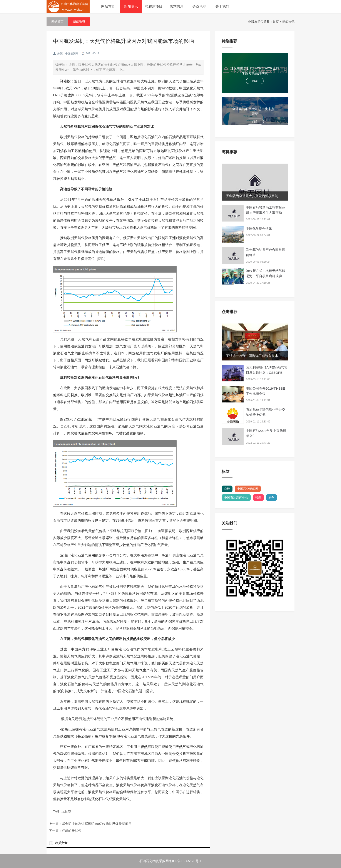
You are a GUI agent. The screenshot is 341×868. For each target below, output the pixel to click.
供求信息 (177, 6)
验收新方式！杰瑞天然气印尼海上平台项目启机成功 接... (266, 276)
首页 (276, 22)
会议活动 (199, 6)
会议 (227, 489)
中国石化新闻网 (248, 489)
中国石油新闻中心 (236, 498)
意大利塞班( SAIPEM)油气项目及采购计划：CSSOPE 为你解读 (267, 373)
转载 (258, 498)
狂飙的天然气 (72, 831)
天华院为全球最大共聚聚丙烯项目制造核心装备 (260, 196)
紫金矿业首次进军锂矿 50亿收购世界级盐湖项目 (97, 824)
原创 (271, 498)
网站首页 (108, 6)
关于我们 (222, 6)
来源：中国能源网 (68, 54)
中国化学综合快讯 (259, 229)
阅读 (255, 81)
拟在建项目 (154, 6)
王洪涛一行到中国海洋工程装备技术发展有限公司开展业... (268, 356)
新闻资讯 (131, 6)
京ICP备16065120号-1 (185, 861)
